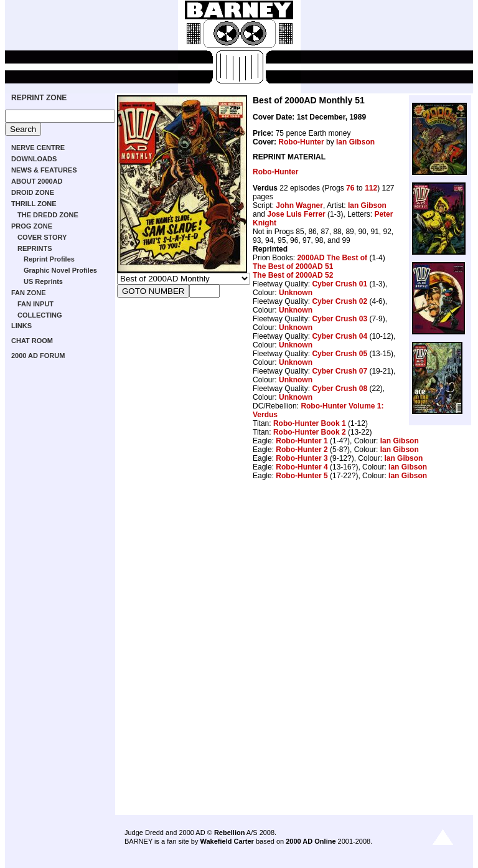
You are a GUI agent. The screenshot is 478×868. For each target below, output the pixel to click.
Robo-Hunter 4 (302, 467)
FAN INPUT (35, 304)
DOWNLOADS (34, 159)
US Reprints (43, 281)
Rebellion (230, 833)
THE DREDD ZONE (48, 215)
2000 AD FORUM (38, 356)
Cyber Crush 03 (340, 319)
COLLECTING (40, 315)
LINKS (21, 326)
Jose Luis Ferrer (296, 214)
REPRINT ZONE (39, 98)
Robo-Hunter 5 (302, 476)
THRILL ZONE (34, 204)
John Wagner (299, 205)
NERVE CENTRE (38, 148)
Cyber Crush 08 (340, 389)
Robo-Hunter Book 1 (310, 423)
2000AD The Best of (332, 258)
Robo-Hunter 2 (302, 450)
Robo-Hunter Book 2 (310, 432)
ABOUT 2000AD (37, 181)
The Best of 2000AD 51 (293, 267)
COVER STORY (42, 237)
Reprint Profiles (49, 259)
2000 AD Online (311, 841)
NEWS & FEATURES (44, 170)
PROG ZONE (32, 226)
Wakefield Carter (227, 841)
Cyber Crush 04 (340, 336)
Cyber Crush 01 (340, 284)
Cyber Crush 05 (340, 354)
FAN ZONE (29, 293)
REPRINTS (35, 248)
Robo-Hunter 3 (302, 458)
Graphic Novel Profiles (60, 270)
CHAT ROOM (32, 341)
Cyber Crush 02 (340, 301)
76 (350, 188)
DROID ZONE (33, 192)
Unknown (296, 293)
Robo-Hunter (301, 142)
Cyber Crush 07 (340, 371)
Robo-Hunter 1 (302, 441)
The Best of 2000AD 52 (293, 275)
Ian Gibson (355, 142)
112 (371, 188)
